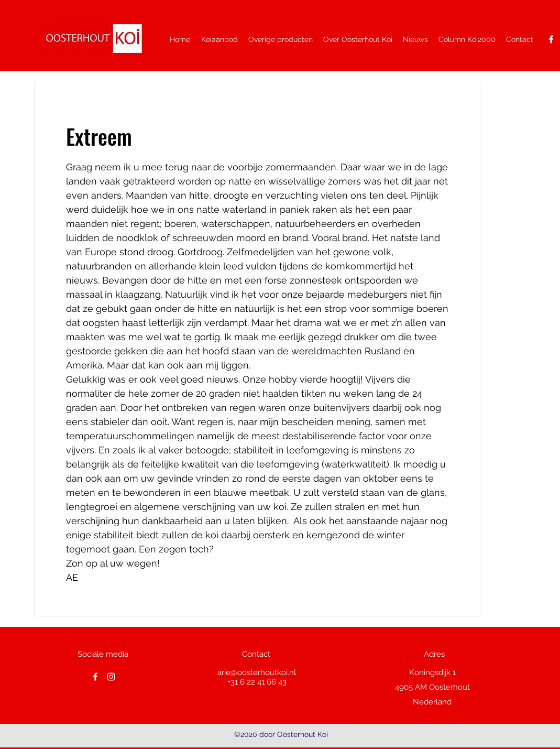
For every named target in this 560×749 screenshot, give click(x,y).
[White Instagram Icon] (111, 677)
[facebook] (551, 39)
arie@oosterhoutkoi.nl (257, 672)
